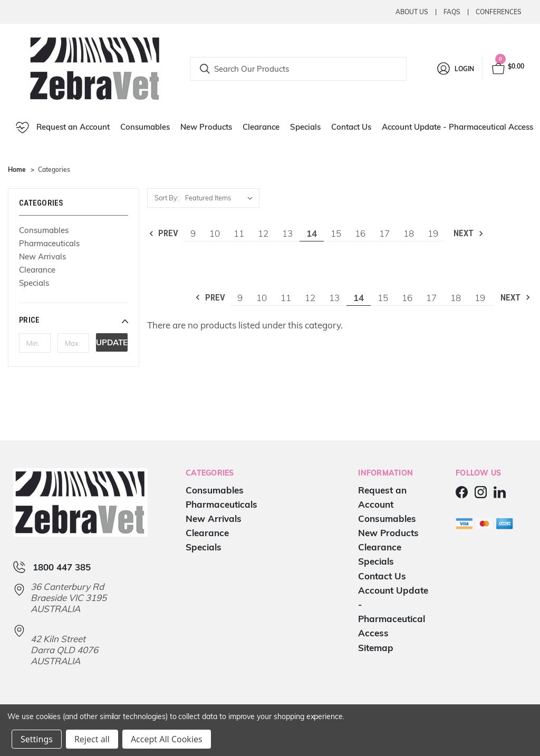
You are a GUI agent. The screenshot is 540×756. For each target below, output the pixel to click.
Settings (37, 739)
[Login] (455, 69)
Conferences (499, 12)
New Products (206, 127)
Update (112, 342)
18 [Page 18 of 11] (409, 233)
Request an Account (63, 128)
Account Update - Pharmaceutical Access (457, 127)
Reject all (92, 739)
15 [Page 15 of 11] (336, 233)
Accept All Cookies (167, 739)
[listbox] (221, 198)
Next (469, 233)
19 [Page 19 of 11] (433, 233)
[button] (74, 320)
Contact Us (351, 127)
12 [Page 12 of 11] (263, 233)
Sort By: (167, 198)
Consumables (145, 127)
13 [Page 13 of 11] (287, 233)
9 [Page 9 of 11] (193, 233)
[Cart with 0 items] (507, 69)
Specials (305, 127)
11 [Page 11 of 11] (239, 233)
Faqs (452, 12)
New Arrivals (42, 256)
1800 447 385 (62, 567)
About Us (412, 12)
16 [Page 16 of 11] (360, 233)
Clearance (261, 127)
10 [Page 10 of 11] (215, 233)
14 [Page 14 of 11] (312, 233)
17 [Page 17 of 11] (384, 233)
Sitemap (376, 648)
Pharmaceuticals (49, 243)
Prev (163, 233)
